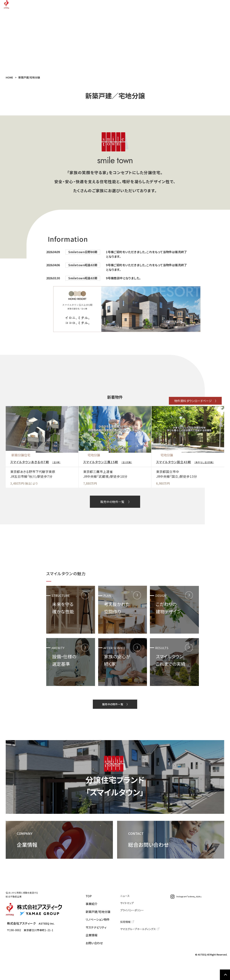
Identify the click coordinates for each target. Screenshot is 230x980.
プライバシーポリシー (136, 935)
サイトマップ (131, 928)
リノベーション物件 (136, 7)
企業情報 (189, 7)
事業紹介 (81, 7)
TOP (65, 7)
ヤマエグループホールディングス (141, 952)
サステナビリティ (164, 7)
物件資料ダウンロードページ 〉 (183, 404)
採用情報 (130, 946)
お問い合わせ (211, 7)
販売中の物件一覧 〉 (115, 520)
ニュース (129, 921)
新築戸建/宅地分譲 (105, 7)
